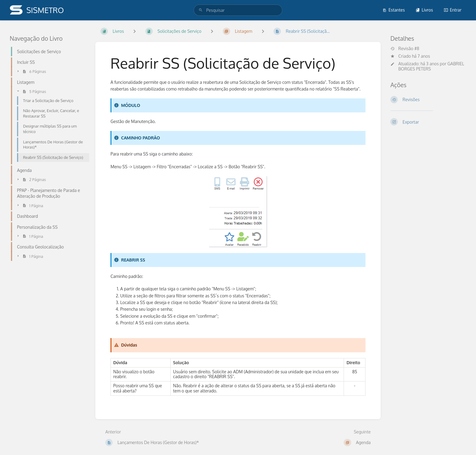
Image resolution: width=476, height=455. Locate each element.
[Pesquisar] (201, 10)
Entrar (453, 10)
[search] (238, 10)
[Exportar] (428, 122)
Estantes (394, 10)
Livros (424, 10)
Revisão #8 (405, 49)
